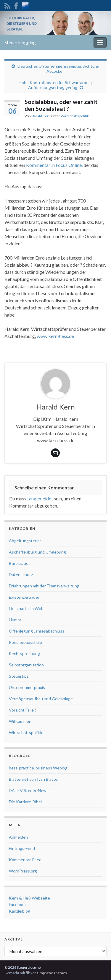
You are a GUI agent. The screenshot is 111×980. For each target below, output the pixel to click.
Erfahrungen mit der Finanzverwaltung (44, 586)
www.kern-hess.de (55, 336)
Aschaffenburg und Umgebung (37, 552)
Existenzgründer (24, 597)
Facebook (18, 904)
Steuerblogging (20, 42)
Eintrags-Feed (22, 848)
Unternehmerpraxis (27, 687)
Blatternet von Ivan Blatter (34, 779)
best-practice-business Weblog (38, 768)
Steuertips (19, 676)
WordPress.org (23, 871)
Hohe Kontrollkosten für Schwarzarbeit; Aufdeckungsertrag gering (55, 85)
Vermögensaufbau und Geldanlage (41, 699)
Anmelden (18, 837)
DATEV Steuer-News (29, 790)
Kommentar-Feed (25, 860)
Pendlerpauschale (25, 642)
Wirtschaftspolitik (75, 116)
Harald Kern (41, 116)
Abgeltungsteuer (25, 541)
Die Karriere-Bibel (25, 802)
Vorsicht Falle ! (22, 710)
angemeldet (41, 498)
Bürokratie (19, 563)
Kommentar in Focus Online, (54, 165)
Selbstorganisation (26, 665)
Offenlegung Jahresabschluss (37, 631)
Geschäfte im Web (26, 608)
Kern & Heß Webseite (29, 898)
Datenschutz (21, 574)
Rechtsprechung (24, 653)
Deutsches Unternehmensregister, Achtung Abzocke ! (58, 69)
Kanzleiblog (20, 911)
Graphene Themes (52, 973)
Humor (15, 620)
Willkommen (20, 721)
